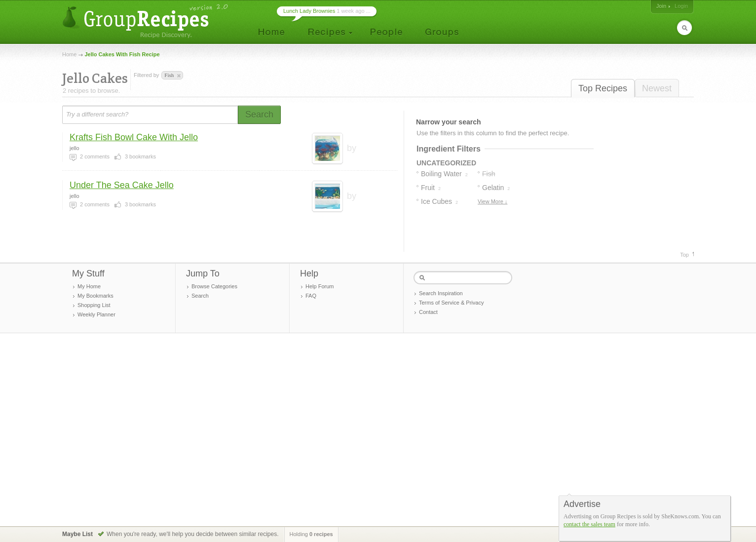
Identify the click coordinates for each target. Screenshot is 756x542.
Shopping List (94, 305)
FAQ (311, 296)
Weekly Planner (96, 314)
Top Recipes (603, 88)
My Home (89, 286)
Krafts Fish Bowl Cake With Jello (134, 137)
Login (681, 6)
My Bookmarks (95, 296)
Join (661, 6)
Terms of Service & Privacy (451, 303)
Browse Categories (214, 286)
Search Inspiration (441, 293)
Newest (657, 88)
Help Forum (320, 286)
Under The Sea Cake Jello (122, 185)
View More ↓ (492, 201)
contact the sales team (589, 524)
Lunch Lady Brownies (309, 11)
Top (684, 255)
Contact (428, 312)
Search (200, 296)
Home (69, 54)
